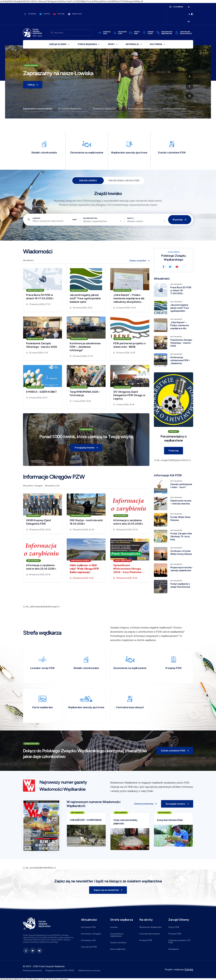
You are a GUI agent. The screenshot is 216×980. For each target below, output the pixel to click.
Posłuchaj (174, 451)
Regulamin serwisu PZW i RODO (60, 971)
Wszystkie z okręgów (33, 486)
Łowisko (36, 218)
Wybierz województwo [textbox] (95, 221)
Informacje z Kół (88, 940)
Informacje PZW (88, 927)
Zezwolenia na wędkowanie (117, 935)
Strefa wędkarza (87, 44)
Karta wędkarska (118, 949)
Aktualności (28, 260)
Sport (111, 44)
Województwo (90, 218)
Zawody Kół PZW (89, 947)
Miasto (130, 218)
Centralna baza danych (150, 934)
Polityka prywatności (32, 971)
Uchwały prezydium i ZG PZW (179, 941)
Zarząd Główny (58, 44)
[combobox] (102, 221)
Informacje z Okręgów (91, 934)
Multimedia (156, 44)
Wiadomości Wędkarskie (70, 109)
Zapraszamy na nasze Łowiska (38, 109)
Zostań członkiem (118, 943)
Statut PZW (174, 927)
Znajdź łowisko (88, 181)
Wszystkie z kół (52, 486)
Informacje (132, 44)
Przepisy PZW (146, 940)
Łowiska (114, 927)
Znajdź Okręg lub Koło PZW (124, 181)
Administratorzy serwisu (89, 971)
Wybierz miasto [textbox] (135, 221)
